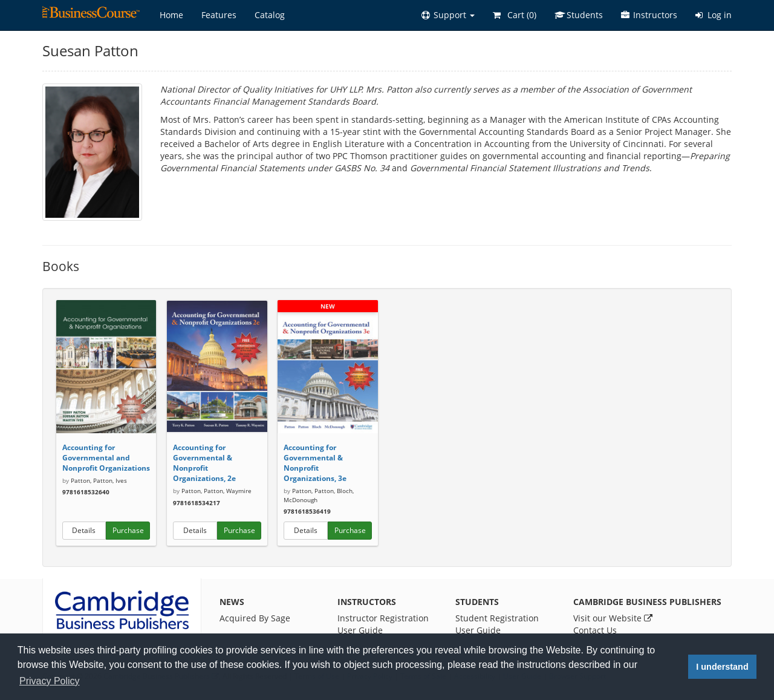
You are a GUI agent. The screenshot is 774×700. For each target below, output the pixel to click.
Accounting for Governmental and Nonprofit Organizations (106, 458)
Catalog (270, 15)
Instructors (649, 15)
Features (219, 15)
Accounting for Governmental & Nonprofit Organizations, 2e (204, 463)
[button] (448, 15)
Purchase (128, 530)
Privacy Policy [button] (50, 681)
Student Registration (497, 618)
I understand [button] (722, 667)
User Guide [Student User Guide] (478, 630)
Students (579, 15)
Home (171, 15)
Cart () (515, 15)
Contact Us (595, 630)
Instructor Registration (383, 618)
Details (84, 530)
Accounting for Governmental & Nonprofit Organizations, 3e (315, 463)
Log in (714, 15)
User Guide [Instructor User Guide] (360, 630)
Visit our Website (613, 618)
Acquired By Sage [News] (255, 618)
